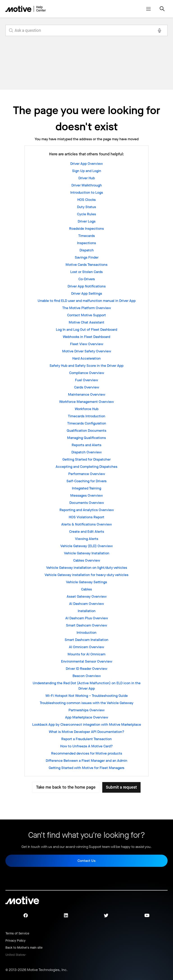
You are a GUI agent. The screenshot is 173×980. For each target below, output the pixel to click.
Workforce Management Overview (86, 402)
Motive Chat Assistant (86, 322)
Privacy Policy (15, 941)
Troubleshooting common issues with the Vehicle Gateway (86, 703)
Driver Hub (87, 178)
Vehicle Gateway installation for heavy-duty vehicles (86, 575)
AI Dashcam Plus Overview (87, 618)
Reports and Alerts (86, 445)
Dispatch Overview (86, 452)
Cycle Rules (86, 214)
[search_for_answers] (86, 30)
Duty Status (86, 207)
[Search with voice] (159, 30)
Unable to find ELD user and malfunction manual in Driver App (87, 301)
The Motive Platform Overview (86, 308)
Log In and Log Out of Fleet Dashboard (86, 329)
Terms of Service (17, 933)
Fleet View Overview (87, 344)
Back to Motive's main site (24, 948)
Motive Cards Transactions (86, 265)
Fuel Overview (86, 380)
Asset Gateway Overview (87, 596)
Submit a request (121, 787)
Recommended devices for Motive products (87, 753)
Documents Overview (87, 503)
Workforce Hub (87, 409)
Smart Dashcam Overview (86, 625)
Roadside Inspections (86, 228)
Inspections (86, 243)
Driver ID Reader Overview (86, 669)
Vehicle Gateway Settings (86, 582)
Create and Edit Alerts (87, 531)
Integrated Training (86, 488)
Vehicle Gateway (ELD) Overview (86, 546)
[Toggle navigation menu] (148, 9)
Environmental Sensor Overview (87, 661)
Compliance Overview (87, 373)
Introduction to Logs (87, 192)
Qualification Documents (86, 430)
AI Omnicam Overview (86, 647)
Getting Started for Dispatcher (86, 459)
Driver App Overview (86, 164)
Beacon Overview (87, 676)
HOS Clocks (86, 200)
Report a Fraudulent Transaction (86, 739)
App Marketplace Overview (87, 717)
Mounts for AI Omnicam (86, 654)
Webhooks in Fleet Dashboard (86, 337)
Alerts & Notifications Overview (86, 524)
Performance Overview (87, 474)
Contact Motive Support (86, 315)
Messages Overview (86, 495)
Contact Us (86, 861)
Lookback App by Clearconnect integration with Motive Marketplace (87, 724)
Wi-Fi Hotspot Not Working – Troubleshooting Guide (87, 696)
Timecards (86, 236)
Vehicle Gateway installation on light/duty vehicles (87, 568)
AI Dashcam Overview (86, 604)
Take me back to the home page (66, 787)
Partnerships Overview (86, 710)
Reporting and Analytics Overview (87, 510)
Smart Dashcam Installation (86, 640)
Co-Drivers (87, 279)
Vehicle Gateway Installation (87, 553)
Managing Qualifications (86, 438)
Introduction (86, 632)
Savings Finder (87, 257)
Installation (87, 611)
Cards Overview (87, 387)
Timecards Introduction (86, 416)
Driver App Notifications (87, 286)
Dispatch (87, 250)
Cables (86, 589)
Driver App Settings (87, 293)
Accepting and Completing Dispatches (86, 467)
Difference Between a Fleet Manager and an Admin (86, 761)
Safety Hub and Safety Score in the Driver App (86, 366)
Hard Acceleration (86, 358)
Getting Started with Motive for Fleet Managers (86, 768)
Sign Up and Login (87, 171)
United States (15, 955)
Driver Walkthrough (87, 185)
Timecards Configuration (87, 423)
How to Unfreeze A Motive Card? (86, 746)
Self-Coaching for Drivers (86, 481)
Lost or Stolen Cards (86, 272)
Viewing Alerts (87, 539)
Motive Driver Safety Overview (87, 351)
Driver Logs (87, 221)
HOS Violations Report (86, 517)
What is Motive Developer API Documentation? (87, 732)
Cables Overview (87, 560)
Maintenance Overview (87, 394)
